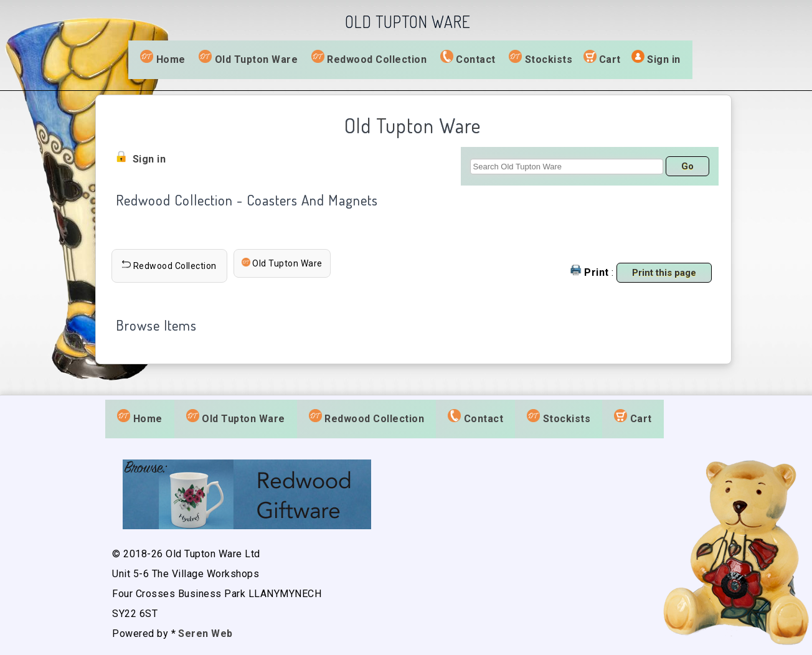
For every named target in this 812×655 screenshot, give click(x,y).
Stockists (541, 58)
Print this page (664, 273)
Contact (468, 58)
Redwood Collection (369, 58)
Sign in (664, 59)
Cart (610, 59)
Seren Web (205, 634)
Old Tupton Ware (248, 58)
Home (163, 58)
